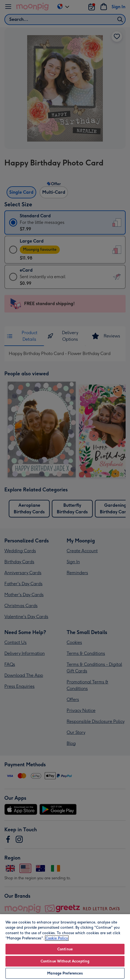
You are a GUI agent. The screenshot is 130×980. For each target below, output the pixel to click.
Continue (65, 949)
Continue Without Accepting (65, 961)
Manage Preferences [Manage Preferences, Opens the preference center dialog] (65, 973)
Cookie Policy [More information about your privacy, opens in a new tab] (57, 938)
